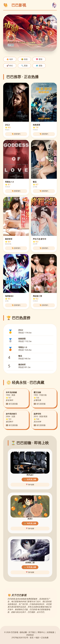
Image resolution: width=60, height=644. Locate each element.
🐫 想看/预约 (16, 134)
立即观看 (11, 45)
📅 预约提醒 (30, 485)
